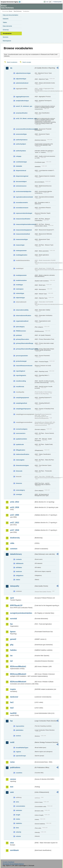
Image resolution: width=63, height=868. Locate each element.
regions (18, 752)
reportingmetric (21, 375)
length (18, 815)
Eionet (11, 11)
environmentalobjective (24, 191)
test (12, 787)
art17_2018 (15, 530)
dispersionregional (22, 176)
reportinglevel (21, 371)
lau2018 (13, 713)
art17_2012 (15, 523)
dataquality (15, 586)
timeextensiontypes (22, 465)
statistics (19, 823)
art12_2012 (15, 502)
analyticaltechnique (22, 101)
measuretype (20, 245)
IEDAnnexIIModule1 (18, 666)
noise (12, 762)
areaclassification (22, 113)
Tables (5, 22)
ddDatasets (20, 563)
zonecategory (20, 490)
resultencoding (21, 381)
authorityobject (21, 144)
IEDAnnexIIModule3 (18, 674)
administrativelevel (22, 83)
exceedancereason (22, 208)
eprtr (12, 598)
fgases (13, 632)
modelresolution (21, 280)
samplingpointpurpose (23, 409)
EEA (11, 2)
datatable (19, 166)
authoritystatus (21, 151)
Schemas (6, 30)
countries (19, 773)
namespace (20, 289)
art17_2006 (15, 515)
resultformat (20, 387)
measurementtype (22, 239)
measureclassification (23, 219)
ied (11, 661)
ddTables (19, 567)
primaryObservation (23, 339)
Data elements (7, 26)
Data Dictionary (18, 11)
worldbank (14, 850)
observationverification (24, 315)
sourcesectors (21, 433)
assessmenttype (21, 134)
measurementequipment (24, 230)
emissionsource (21, 186)
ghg (12, 645)
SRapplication (21, 450)
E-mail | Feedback (8, 862)
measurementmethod (23, 234)
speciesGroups (21, 756)
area (17, 802)
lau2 (12, 708)
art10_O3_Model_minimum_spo (25, 119)
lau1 (12, 702)
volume (18, 836)
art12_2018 (15, 507)
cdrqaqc (19, 156)
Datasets (6, 19)
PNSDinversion (21, 331)
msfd (12, 742)
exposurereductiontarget (24, 213)
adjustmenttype (21, 79)
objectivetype (20, 298)
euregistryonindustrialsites (21, 613)
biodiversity (15, 538)
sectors (18, 736)
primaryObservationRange (25, 343)
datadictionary (16, 554)
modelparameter (21, 275)
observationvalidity (22, 310)
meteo (18, 819)
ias (11, 656)
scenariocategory (22, 429)
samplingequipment (22, 398)
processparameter (22, 356)
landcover (14, 697)
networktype (20, 293)
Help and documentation (11, 15)
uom (12, 792)
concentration (21, 806)
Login (47, 2)
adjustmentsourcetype (23, 73)
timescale (19, 471)
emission (19, 810)
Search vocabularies (12, 62)
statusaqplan (20, 460)
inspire (13, 689)
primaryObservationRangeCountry (25, 349)
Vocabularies (7, 33)
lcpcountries (20, 726)
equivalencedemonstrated (24, 197)
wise (12, 843)
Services (5, 37)
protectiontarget (21, 361)
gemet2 (13, 639)
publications (15, 767)
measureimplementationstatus (25, 224)
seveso (13, 779)
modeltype (19, 285)
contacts (19, 559)
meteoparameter (21, 251)
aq (11, 68)
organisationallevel (22, 321)
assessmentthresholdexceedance (25, 129)
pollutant (19, 335)
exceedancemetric (22, 203)
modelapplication (22, 255)
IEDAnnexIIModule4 (18, 682)
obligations (20, 576)
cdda (12, 543)
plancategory (20, 327)
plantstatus (20, 730)
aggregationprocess (23, 97)
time (17, 828)
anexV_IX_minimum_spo (24, 106)
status (18, 580)
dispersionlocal (21, 171)
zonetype (19, 494)
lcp (11, 721)
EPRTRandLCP (16, 605)
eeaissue (19, 571)
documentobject (21, 182)
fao (11, 624)
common (14, 549)
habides (13, 650)
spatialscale (20, 444)
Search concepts (27, 62)
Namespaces (7, 41)
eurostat (14, 619)
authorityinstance (22, 140)
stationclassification (23, 454)
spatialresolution (21, 439)
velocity (19, 832)
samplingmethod (21, 403)
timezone (19, 483)
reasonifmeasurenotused (24, 366)
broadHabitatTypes (22, 748)
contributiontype (21, 162)
